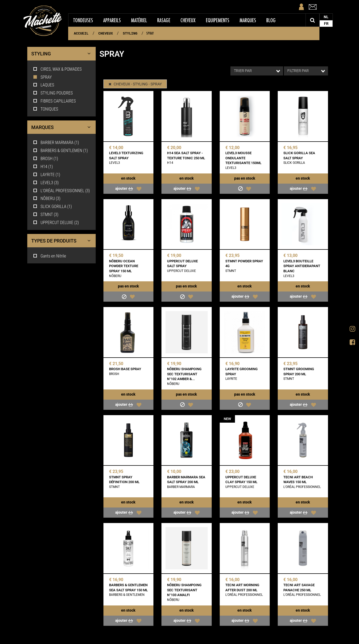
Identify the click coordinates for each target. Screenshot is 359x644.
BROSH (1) (45, 159)
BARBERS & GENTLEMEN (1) (60, 151)
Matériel (139, 20)
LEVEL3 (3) (46, 183)
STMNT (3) (46, 215)
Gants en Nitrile (49, 256)
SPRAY (42, 77)
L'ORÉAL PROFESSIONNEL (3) (61, 191)
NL (326, 17)
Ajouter (125, 188)
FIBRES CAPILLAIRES (54, 101)
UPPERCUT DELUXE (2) (56, 223)
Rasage (164, 20)
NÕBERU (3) (47, 198)
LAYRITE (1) (47, 175)
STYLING (62, 54)
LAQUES (43, 85)
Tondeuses (83, 20)
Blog (271, 20)
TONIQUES (45, 109)
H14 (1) (43, 167)
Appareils (112, 20)
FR (326, 24)
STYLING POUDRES (53, 93)
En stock (128, 178)
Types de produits (62, 241)
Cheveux (188, 20)
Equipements (218, 20)
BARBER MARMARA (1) (56, 143)
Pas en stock (245, 178)
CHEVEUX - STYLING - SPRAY (135, 84)
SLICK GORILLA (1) (52, 207)
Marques (248, 20)
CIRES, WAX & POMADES (57, 69)
